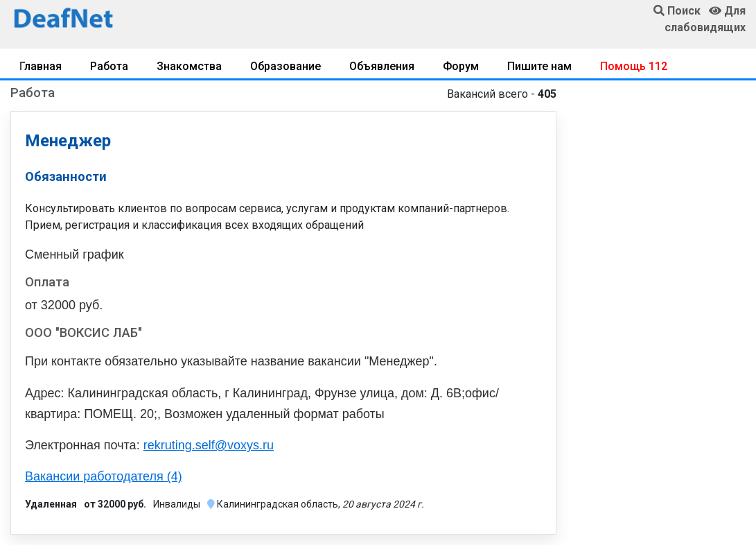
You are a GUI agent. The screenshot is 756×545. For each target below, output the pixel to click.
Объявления (382, 66)
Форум (461, 66)
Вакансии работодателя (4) (104, 476)
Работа (109, 66)
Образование (285, 66)
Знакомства (189, 66)
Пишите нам (539, 66)
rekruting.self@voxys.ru (209, 445)
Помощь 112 (634, 66)
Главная (41, 66)
